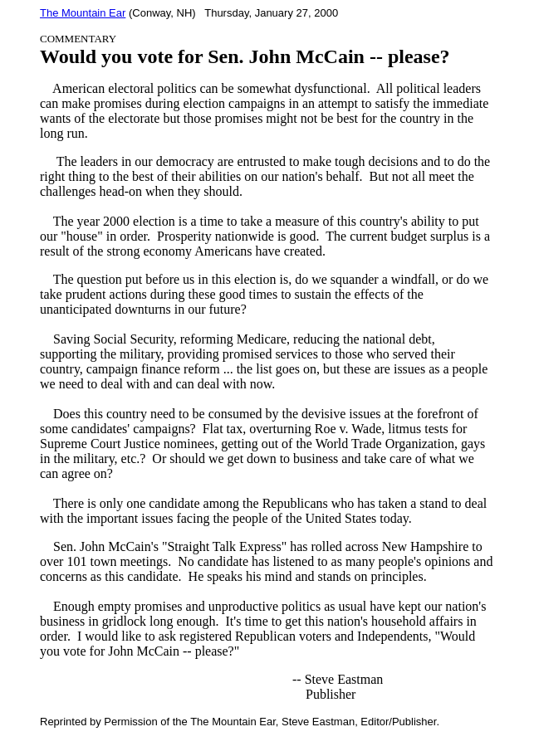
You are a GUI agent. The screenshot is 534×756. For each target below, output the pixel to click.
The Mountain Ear (83, 13)
